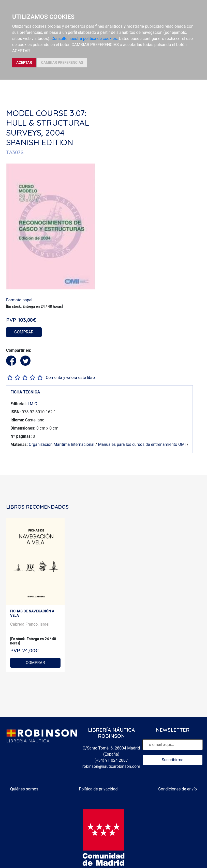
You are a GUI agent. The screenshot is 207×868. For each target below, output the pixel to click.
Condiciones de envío (178, 789)
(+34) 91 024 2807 (111, 760)
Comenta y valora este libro (70, 378)
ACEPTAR (24, 63)
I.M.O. (33, 404)
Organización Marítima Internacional (62, 444)
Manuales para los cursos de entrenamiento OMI (142, 444)
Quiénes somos (24, 789)
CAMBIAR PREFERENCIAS (62, 63)
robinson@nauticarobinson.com (111, 766)
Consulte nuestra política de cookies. (85, 39)
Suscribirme (173, 760)
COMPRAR (24, 332)
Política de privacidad (98, 789)
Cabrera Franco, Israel (30, 624)
